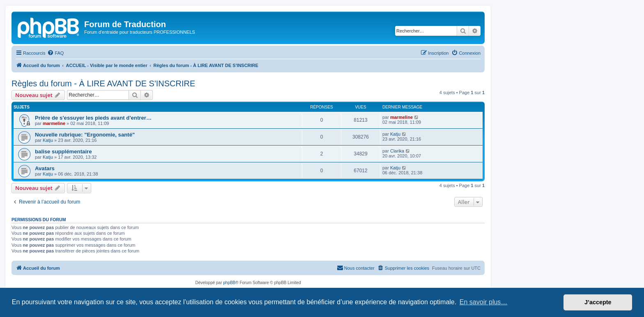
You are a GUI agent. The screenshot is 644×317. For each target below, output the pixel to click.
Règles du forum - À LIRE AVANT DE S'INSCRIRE (103, 83)
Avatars (45, 168)
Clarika (397, 151)
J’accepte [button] (598, 302)
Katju (48, 140)
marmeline (54, 123)
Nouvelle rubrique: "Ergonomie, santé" (85, 135)
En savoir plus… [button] (484, 302)
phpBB (229, 283)
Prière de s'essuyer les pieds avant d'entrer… (93, 118)
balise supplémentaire (63, 152)
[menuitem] (55, 53)
